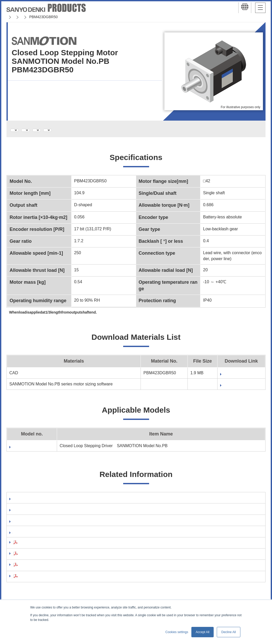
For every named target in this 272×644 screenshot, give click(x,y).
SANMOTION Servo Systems (47, 17)
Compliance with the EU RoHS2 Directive (52, 581)
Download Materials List (76, 130)
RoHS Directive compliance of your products (56, 536)
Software (21, 501)
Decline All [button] (228, 632)
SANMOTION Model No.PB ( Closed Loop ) (115, 17)
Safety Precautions (31, 548)
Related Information (175, 130)
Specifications (28, 130)
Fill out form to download (226, 376)
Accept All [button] (203, 632)
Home (11, 17)
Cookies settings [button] (177, 632)
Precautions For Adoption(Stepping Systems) (57, 570)
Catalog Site (24, 525)
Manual (19, 513)
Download (210, 387)
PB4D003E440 (26, 449)
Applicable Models (127, 130)
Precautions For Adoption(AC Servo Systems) (57, 559)
